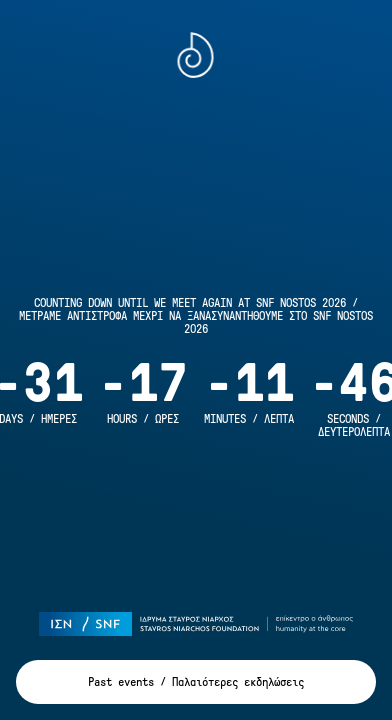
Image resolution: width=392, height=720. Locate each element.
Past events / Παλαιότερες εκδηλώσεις (196, 682)
